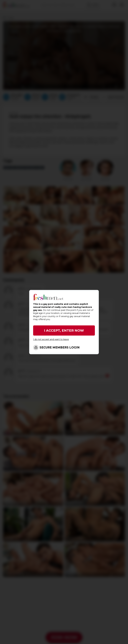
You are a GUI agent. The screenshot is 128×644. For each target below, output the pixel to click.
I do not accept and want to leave (51, 339)
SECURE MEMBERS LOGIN (60, 347)
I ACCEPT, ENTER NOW (64, 330)
